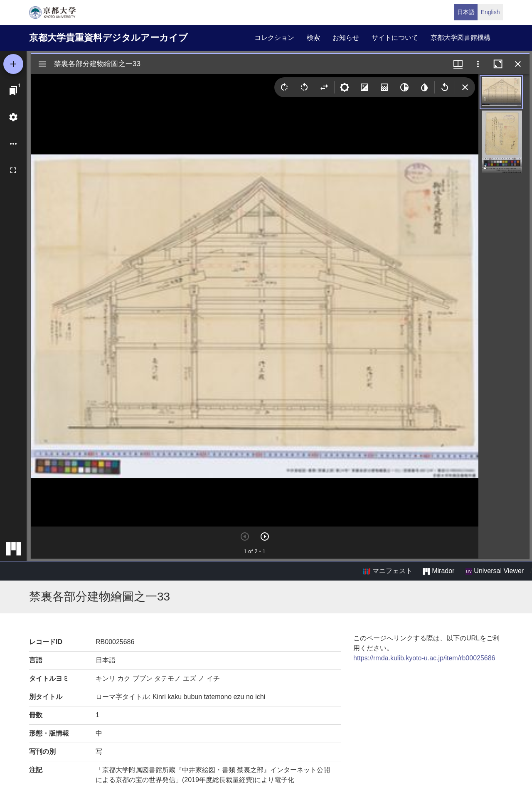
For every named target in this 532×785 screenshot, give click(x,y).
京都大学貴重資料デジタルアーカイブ (108, 38)
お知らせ (346, 38)
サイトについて (395, 38)
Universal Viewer (495, 571)
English (490, 12)
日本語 (466, 12)
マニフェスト (387, 571)
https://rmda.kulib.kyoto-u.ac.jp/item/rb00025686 (424, 658)
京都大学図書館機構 (461, 38)
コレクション (274, 38)
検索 (313, 38)
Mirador (438, 571)
